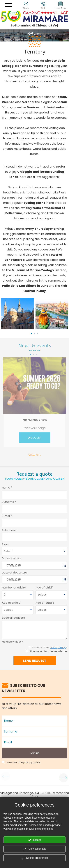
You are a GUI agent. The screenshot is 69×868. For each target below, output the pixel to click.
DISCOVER (35, 438)
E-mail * (7, 516)
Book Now (60, 6)
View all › (34, 455)
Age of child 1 (44, 587)
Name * (7, 487)
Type (5, 544)
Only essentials (34, 849)
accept (34, 840)
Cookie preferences (34, 858)
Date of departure (14, 572)
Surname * (9, 502)
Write (26, 6)
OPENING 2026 (35, 420)
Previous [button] (4, 777)
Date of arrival (11, 558)
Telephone (9, 530)
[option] (17, 314)
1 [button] (31, 334)
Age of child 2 (11, 603)
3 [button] (38, 334)
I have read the (22, 762)
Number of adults (14, 587)
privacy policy (58, 647)
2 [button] (34, 334)
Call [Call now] (43, 6)
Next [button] (65, 777)
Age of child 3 (45, 603)
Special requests (13, 618)
